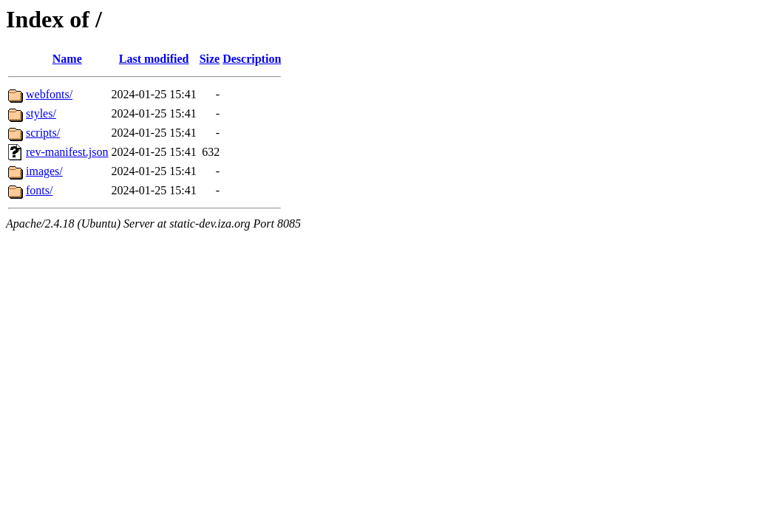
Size (210, 59)
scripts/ (43, 133)
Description (252, 59)
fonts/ (39, 190)
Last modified (154, 59)
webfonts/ (49, 94)
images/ (44, 171)
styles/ (41, 113)
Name (67, 59)
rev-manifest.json (67, 152)
